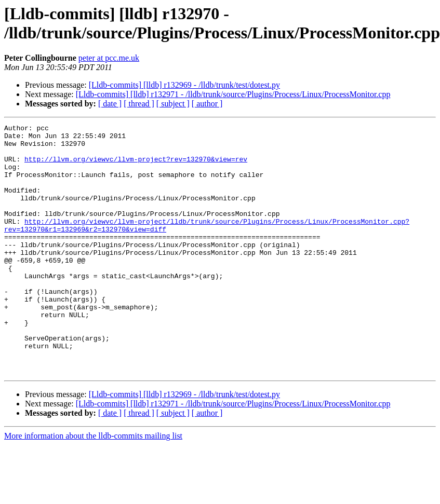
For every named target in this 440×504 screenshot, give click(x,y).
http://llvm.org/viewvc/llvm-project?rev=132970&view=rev (136, 167)
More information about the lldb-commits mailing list (93, 486)
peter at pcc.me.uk (109, 58)
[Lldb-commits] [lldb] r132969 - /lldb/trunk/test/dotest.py (184, 85)
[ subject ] (173, 104)
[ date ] (110, 104)
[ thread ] (139, 104)
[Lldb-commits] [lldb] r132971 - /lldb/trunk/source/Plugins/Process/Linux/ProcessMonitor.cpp (233, 94)
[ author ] (207, 104)
